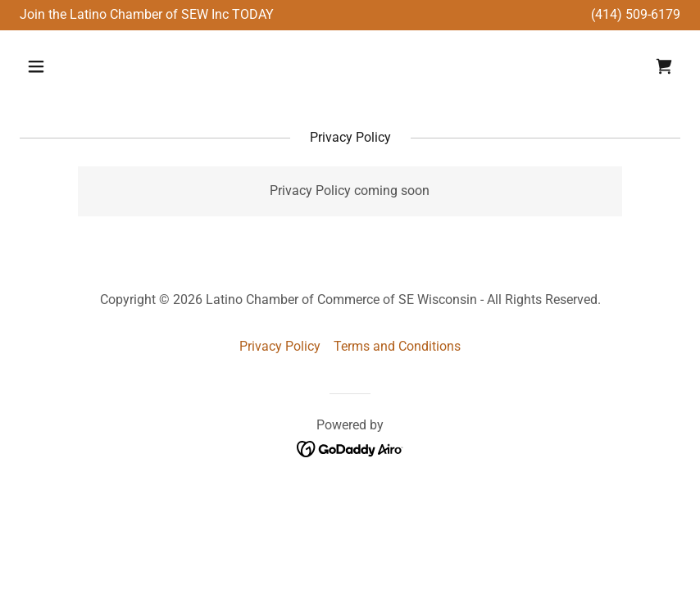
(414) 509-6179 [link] (636, 14)
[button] (95, 66)
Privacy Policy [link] (280, 346)
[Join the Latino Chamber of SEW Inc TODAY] (147, 15)
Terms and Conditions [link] (397, 346)
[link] (664, 66)
